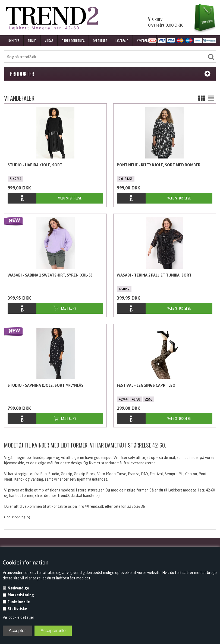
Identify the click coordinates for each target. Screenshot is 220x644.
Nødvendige (18, 588)
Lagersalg (122, 41)
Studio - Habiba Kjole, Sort (35, 165)
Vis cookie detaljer (18, 617)
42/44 (123, 399)
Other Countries (73, 41)
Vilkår (49, 41)
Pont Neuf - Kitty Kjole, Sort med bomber (159, 165)
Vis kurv (155, 19)
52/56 (148, 399)
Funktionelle (19, 602)
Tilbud (32, 41)
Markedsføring (21, 595)
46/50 (136, 399)
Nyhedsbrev (145, 41)
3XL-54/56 (126, 179)
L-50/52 (124, 289)
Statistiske (17, 609)
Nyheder (14, 41)
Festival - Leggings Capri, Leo (146, 385)
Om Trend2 (100, 41)
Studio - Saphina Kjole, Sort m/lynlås (45, 385)
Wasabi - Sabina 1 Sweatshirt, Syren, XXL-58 (50, 275)
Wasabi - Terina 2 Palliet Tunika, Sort (154, 275)
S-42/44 (16, 179)
